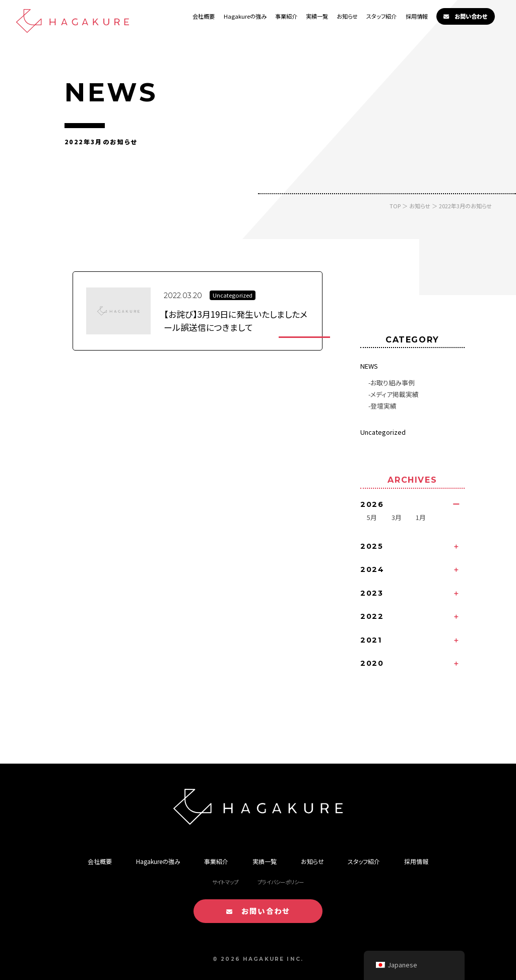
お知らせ (347, 16)
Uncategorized (383, 432)
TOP (395, 206)
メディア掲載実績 (395, 394)
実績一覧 (317, 16)
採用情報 (417, 16)
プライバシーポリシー (281, 882)
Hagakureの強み (245, 16)
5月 (372, 517)
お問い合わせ (465, 16)
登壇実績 (383, 406)
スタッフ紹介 (381, 16)
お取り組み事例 (393, 383)
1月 (421, 517)
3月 (397, 517)
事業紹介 (286, 16)
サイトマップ (225, 882)
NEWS (369, 366)
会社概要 (204, 16)
